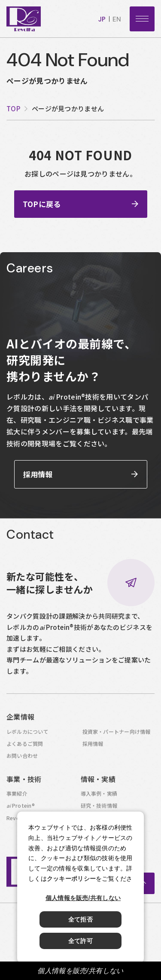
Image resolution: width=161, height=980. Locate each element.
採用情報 (93, 746)
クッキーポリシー (71, 879)
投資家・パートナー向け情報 (117, 734)
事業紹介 (17, 795)
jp (102, 19)
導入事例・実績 (99, 795)
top (13, 108)
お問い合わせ (22, 758)
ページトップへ (144, 885)
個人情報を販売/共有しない (80, 971)
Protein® (21, 808)
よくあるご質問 (25, 746)
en (117, 19)
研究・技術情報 (99, 808)
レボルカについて (27, 734)
